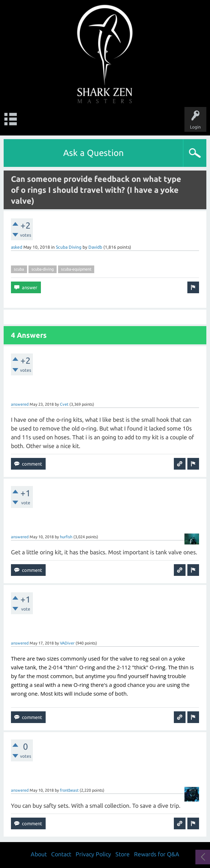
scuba (19, 269)
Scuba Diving (69, 247)
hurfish (66, 537)
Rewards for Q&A (157, 854)
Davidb (95, 247)
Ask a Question (93, 153)
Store (123, 854)
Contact (61, 854)
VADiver (67, 643)
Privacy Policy (93, 854)
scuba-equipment (76, 269)
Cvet (64, 404)
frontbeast (69, 790)
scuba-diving (43, 269)
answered (20, 404)
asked (17, 247)
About (39, 854)
